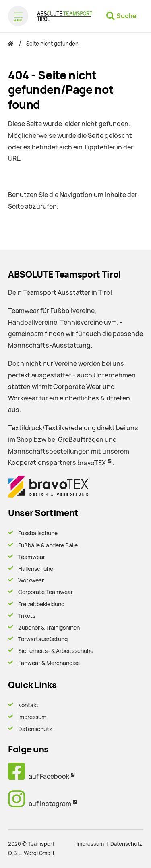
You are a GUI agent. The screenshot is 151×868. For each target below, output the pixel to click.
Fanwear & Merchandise (49, 663)
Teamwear (32, 557)
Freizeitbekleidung (41, 604)
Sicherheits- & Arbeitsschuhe (56, 651)
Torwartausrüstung (43, 639)
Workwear (31, 580)
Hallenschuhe (36, 569)
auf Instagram (40, 804)
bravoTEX (92, 463)
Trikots (27, 616)
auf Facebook (39, 776)
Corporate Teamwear (46, 592)
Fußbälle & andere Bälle (48, 545)
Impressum (32, 717)
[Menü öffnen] (18, 16)
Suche (126, 16)
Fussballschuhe (38, 533)
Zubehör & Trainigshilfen (49, 628)
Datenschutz (35, 729)
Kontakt (28, 705)
